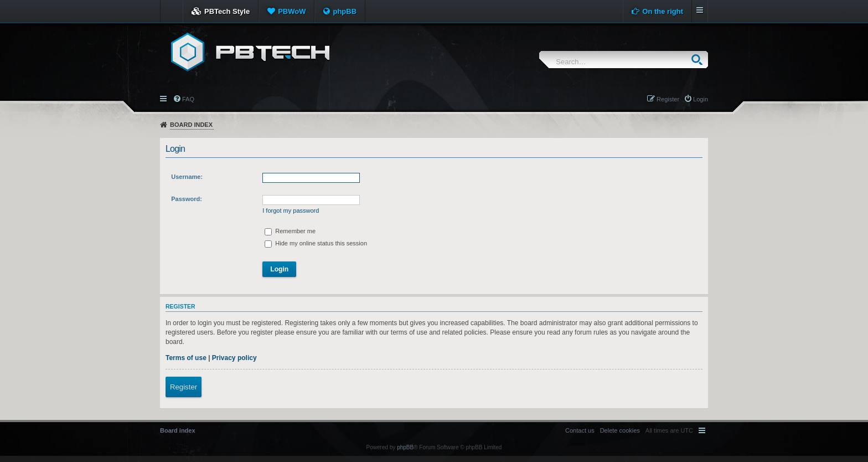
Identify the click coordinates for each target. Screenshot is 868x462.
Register (184, 387)
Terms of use (186, 358)
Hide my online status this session (316, 243)
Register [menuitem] (668, 99)
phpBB (345, 11)
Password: (187, 199)
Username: (187, 177)
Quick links (164, 98)
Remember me (290, 231)
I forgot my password (291, 211)
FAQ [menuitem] (188, 99)
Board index (191, 125)
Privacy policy (234, 358)
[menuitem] (620, 430)
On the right (663, 11)
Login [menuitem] (701, 99)
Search (699, 60)
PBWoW (292, 11)
